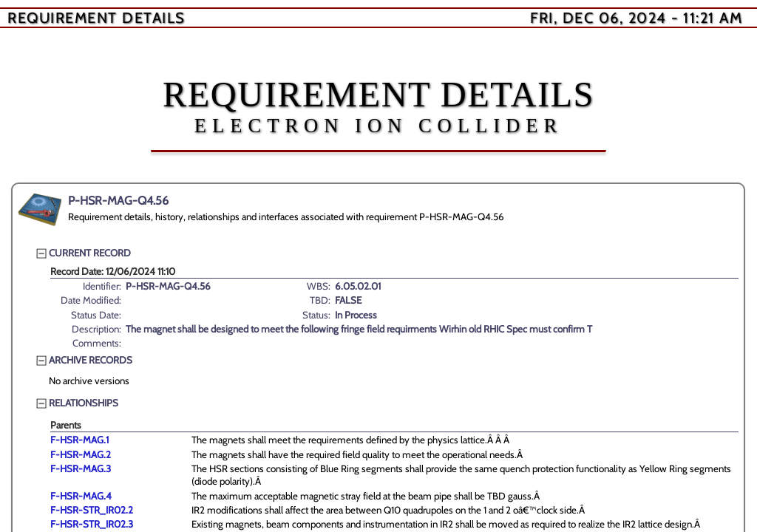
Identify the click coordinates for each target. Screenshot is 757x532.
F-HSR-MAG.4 (81, 496)
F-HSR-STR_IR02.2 (92, 510)
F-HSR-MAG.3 (81, 468)
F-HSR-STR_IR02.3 (92, 524)
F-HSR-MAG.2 (81, 454)
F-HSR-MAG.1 (79, 440)
